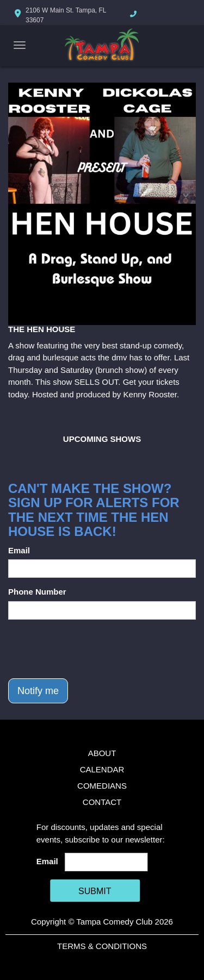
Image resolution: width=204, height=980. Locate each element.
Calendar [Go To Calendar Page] (102, 769)
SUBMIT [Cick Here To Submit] (95, 891)
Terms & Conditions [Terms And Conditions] (102, 946)
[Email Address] (106, 862)
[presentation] (91, 649)
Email (19, 550)
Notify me (38, 691)
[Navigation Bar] (20, 45)
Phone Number (37, 592)
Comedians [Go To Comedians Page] (102, 786)
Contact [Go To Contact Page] (102, 802)
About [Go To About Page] (102, 753)
